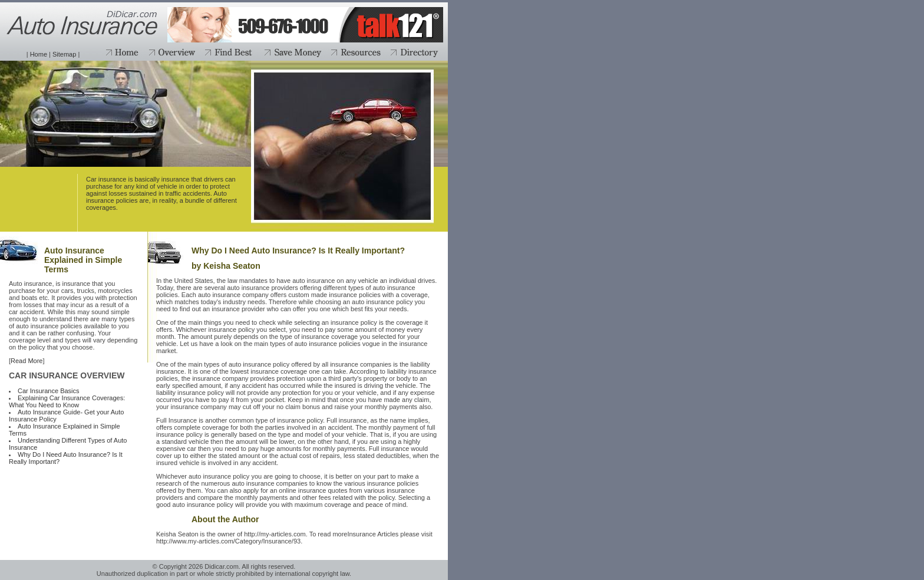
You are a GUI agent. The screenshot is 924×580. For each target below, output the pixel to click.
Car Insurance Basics (49, 391)
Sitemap (64, 54)
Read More (27, 361)
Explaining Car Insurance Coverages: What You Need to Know (67, 401)
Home (39, 54)
